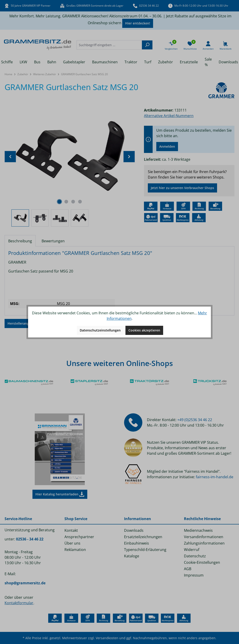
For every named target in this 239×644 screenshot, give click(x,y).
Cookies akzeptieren (144, 330)
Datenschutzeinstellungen (100, 330)
